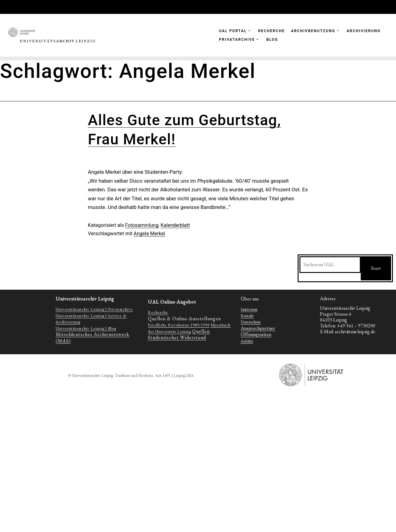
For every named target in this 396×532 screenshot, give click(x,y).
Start (376, 268)
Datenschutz (251, 322)
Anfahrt (247, 341)
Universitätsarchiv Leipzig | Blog (86, 328)
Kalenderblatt (175, 225)
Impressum (249, 309)
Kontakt (247, 316)
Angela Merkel (149, 234)
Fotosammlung (142, 225)
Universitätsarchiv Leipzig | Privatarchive (94, 309)
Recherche (158, 312)
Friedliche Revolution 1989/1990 (179, 325)
